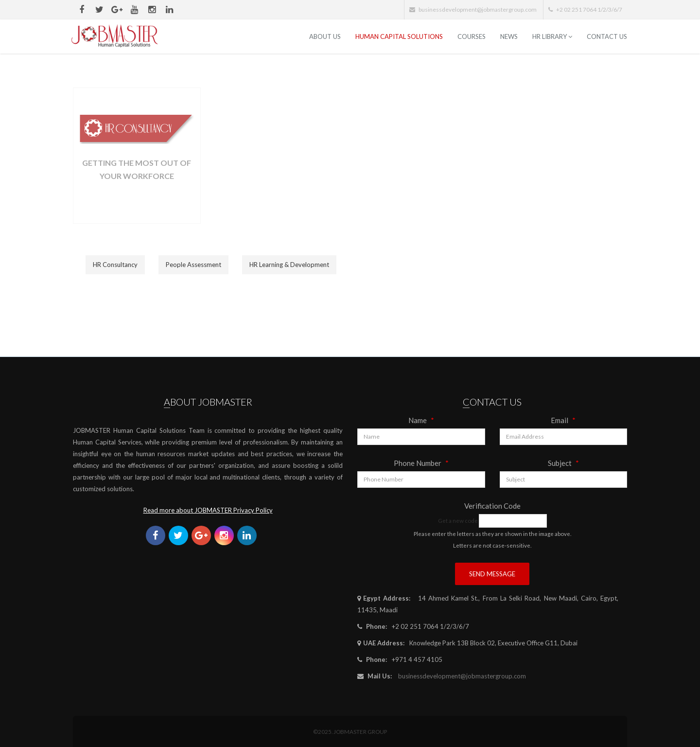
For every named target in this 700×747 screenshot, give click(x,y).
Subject (563, 463)
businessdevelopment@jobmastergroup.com (462, 676)
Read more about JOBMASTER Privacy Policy (208, 510)
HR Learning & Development (289, 265)
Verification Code (492, 506)
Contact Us (607, 36)
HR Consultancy (115, 265)
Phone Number (421, 463)
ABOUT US (325, 36)
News (509, 36)
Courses (472, 36)
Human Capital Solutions (399, 36)
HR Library (552, 36)
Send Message (492, 574)
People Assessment (193, 265)
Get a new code (458, 520)
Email (563, 420)
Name (421, 420)
